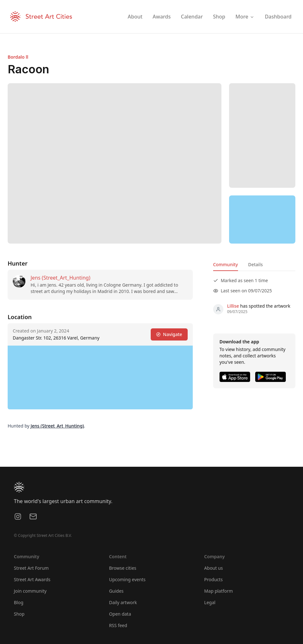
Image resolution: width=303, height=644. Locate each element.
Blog (19, 602)
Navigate (169, 334)
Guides (116, 591)
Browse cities (123, 568)
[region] (262, 220)
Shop (19, 614)
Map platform (219, 591)
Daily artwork (123, 602)
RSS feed (118, 625)
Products (213, 579)
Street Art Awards (32, 579)
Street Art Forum (31, 568)
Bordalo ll (18, 57)
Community (226, 264)
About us (214, 568)
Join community (30, 591)
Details (256, 264)
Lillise (233, 306)
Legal (210, 602)
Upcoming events (127, 579)
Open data (120, 614)
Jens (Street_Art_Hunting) (60, 278)
